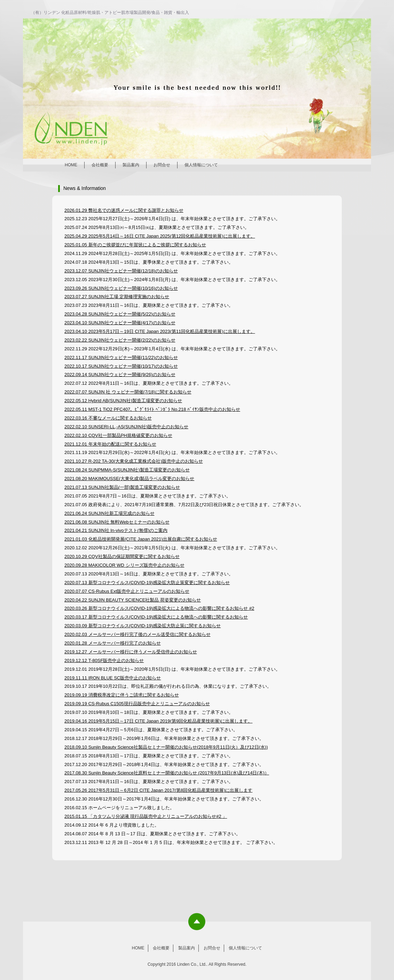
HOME (71, 165)
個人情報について (201, 165)
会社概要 (100, 165)
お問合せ (162, 165)
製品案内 (131, 165)
